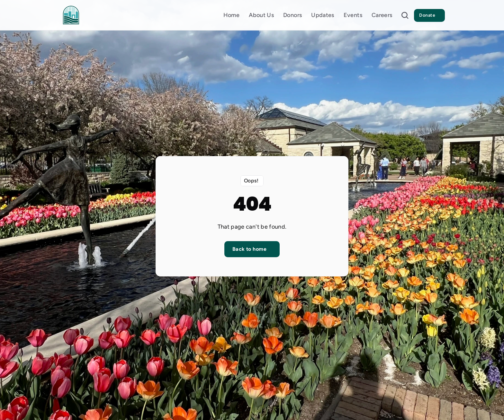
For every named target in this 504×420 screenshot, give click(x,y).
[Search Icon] (405, 15)
